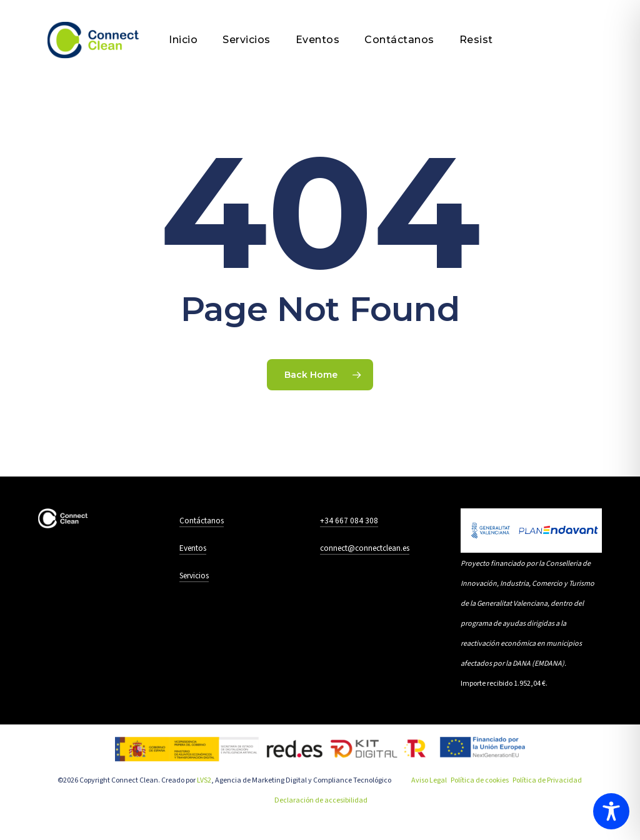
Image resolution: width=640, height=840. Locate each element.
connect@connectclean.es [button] (365, 548)
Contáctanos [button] (202, 521)
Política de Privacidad (547, 780)
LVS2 (204, 780)
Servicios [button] (194, 576)
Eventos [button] (193, 548)
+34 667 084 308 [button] (349, 521)
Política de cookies (480, 780)
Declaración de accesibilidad (321, 800)
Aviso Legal (429, 780)
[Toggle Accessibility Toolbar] (611, 811)
